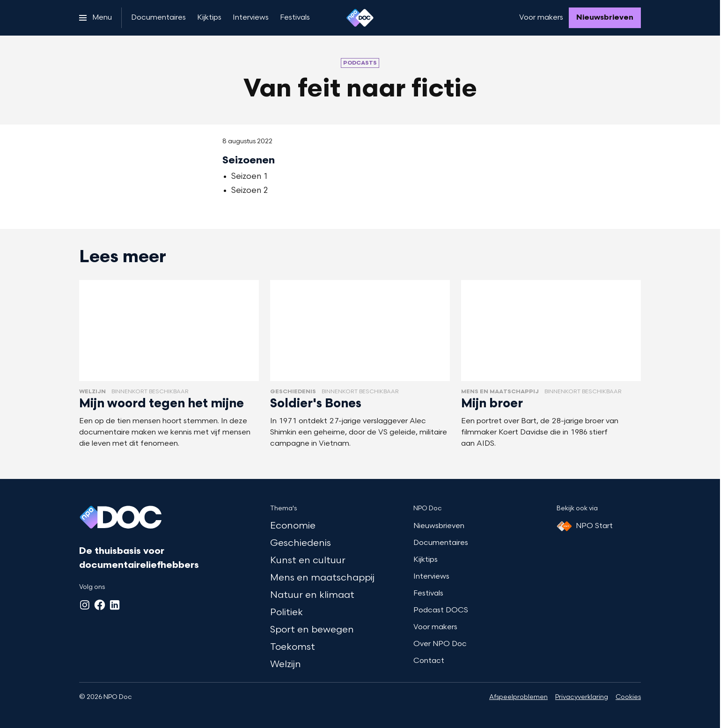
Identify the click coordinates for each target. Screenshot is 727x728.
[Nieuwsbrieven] (605, 18)
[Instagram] (85, 605)
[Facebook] (100, 605)
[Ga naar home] (360, 18)
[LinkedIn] (115, 605)
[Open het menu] (95, 18)
